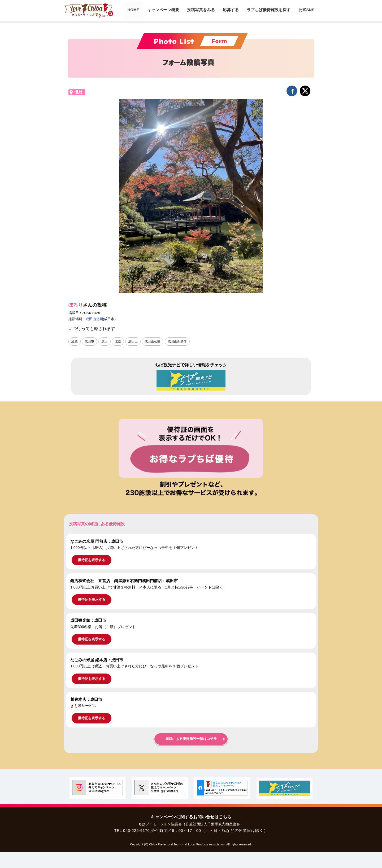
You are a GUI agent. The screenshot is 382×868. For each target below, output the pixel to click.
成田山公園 (94, 319)
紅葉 (75, 341)
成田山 (133, 341)
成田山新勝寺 (177, 341)
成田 (105, 341)
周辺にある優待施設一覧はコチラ (191, 739)
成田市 (89, 341)
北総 (79, 92)
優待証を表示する (92, 560)
